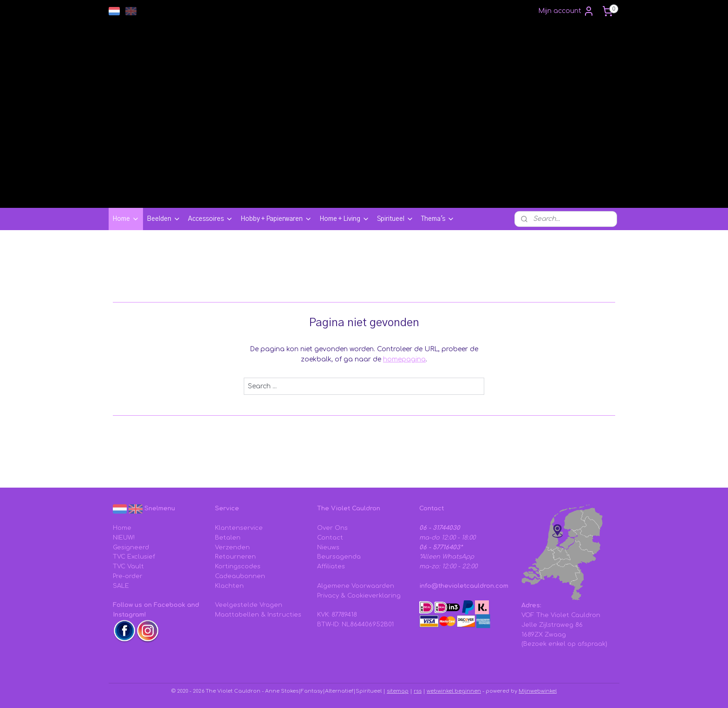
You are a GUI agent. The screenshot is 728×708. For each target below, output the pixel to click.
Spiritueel (395, 219)
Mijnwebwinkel (538, 691)
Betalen (228, 538)
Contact (330, 538)
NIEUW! (124, 538)
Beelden (164, 219)
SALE (121, 586)
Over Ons (332, 528)
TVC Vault (128, 566)
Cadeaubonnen (240, 576)
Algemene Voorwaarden (356, 586)
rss (418, 691)
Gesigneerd (131, 547)
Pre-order (128, 576)
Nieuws (328, 547)
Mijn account (566, 11)
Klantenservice (239, 528)
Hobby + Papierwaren (276, 219)
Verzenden (232, 547)
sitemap (398, 691)
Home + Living (344, 219)
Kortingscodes (238, 566)
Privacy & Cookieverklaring (359, 596)
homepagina (404, 359)
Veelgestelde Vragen (249, 605)
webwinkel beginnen (454, 691)
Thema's (438, 219)
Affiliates (331, 566)
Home (126, 219)
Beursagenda (339, 557)
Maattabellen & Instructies (258, 615)
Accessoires (211, 219)
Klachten (229, 586)
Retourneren (235, 557)
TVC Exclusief (134, 557)
